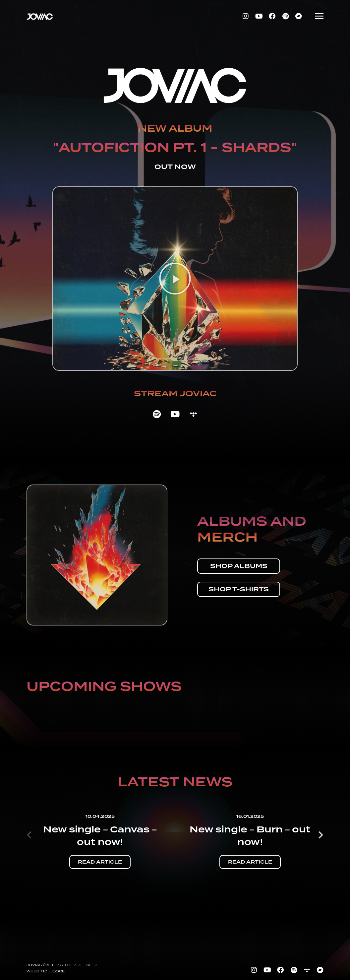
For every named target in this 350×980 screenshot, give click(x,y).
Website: (46, 971)
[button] (175, 279)
